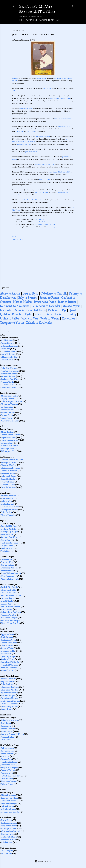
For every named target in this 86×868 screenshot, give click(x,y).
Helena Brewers (7, 806)
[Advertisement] (43, 261)
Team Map (54, 20)
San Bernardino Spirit (9, 543)
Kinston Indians (7, 565)
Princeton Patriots (8, 840)
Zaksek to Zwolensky (39, 323)
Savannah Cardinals (9, 704)
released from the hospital (44, 164)
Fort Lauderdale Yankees (11, 595)
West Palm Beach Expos (10, 620)
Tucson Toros (6, 418)
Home (21, 20)
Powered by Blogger (43, 861)
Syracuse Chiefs (7, 382)
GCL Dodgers (7, 851)
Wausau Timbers (7, 670)
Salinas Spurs (6, 540)
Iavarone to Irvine (45, 302)
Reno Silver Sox (7, 534)
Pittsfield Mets (7, 773)
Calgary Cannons (8, 399)
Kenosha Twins (7, 648)
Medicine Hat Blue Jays (10, 812)
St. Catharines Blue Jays (10, 776)
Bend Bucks (6, 723)
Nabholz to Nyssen (12, 310)
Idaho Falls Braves (8, 809)
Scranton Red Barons (10, 371)
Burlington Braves (8, 640)
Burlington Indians (9, 823)
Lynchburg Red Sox (9, 568)
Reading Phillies (7, 448)
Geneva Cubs (6, 759)
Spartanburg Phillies (9, 706)
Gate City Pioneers (8, 801)
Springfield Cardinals (9, 665)
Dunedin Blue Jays (8, 593)
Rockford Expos (8, 659)
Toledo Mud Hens (8, 387)
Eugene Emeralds (8, 729)
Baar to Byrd (30, 293)
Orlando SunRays (8, 487)
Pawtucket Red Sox (9, 374)
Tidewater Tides (7, 385)
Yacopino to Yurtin (12, 323)
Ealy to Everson (28, 298)
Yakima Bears (6, 740)
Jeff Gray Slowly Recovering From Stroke (45, 224)
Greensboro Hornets (9, 698)
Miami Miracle (7, 601)
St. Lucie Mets (7, 609)
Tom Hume (20, 131)
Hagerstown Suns (8, 437)
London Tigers (7, 443)
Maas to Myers (71, 306)
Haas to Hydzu (22, 302)
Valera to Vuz (30, 318)
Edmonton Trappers (9, 404)
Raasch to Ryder (22, 314)
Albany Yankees (7, 432)
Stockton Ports (7, 548)
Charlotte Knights (8, 465)
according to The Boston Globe (60, 172)
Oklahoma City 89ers (9, 357)
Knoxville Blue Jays (9, 479)
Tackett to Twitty (65, 314)
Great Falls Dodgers (9, 803)
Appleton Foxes (7, 634)
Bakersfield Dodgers (9, 526)
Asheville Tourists (8, 679)
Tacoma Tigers (7, 415)
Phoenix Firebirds (8, 410)
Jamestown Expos (8, 765)
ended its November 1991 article (32, 200)
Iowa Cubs (5, 349)
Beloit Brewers (7, 637)
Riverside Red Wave (9, 537)
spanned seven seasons (62, 119)
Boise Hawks (6, 726)
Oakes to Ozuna (36, 310)
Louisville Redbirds (9, 351)
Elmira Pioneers (7, 754)
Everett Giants (7, 731)
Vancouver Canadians (10, 421)
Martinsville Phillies (9, 837)
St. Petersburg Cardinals (11, 612)
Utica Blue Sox (7, 779)
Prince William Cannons (11, 573)
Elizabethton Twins (9, 826)
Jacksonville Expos (8, 476)
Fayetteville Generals (9, 693)
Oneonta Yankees (8, 770)
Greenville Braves (8, 473)
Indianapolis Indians (9, 346)
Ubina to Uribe (10, 318)
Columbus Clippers (9, 368)
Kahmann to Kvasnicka (15, 306)
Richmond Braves (8, 376)
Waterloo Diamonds (9, 668)
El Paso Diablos (7, 498)
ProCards (20, 239)
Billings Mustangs (8, 795)
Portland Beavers (8, 412)
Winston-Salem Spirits (10, 579)
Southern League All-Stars (12, 460)
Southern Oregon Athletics (12, 734)
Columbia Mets (7, 684)
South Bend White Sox (10, 662)
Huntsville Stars (7, 482)
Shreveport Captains (9, 509)
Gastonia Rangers (8, 695)
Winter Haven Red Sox (10, 623)
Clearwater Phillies (8, 590)
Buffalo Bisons (7, 340)
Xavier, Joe (68, 318)
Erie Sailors (5, 756)
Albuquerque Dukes (9, 396)
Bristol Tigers (6, 820)
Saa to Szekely (43, 314)
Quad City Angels (8, 656)
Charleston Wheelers (9, 690)
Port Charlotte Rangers (10, 607)
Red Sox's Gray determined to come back (58, 227)
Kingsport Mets (7, 834)
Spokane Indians (7, 737)
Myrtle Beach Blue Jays (10, 701)
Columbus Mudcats (9, 471)
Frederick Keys (7, 562)
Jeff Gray (15, 78)
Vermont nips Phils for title (39, 222)
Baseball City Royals (9, 587)
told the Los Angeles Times (60, 98)
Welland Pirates (7, 784)
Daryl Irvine (47, 88)
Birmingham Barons (9, 462)
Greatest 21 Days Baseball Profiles (37, 9)
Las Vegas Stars (7, 407)
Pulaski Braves (7, 842)
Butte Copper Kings (9, 798)
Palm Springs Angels (9, 532)
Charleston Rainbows (10, 687)
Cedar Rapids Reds (9, 643)
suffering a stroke (26, 108)
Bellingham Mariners (9, 720)
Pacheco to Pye (57, 310)
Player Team (43, 20)
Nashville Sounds (8, 354)
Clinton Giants (7, 645)
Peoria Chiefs (6, 654)
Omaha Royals (7, 360)
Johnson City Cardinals (10, 831)
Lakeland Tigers (7, 598)
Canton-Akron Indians (10, 435)
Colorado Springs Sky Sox (11, 401)
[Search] (73, 6)
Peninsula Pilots (7, 570)
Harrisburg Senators (9, 440)
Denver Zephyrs (7, 343)
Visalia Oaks (5, 551)
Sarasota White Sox (8, 615)
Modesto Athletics (8, 529)
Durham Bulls (6, 559)
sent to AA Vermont (43, 136)
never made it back (41, 192)
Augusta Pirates (7, 681)
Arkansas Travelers (8, 496)
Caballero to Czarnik (53, 293)
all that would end (19, 91)
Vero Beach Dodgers (9, 618)
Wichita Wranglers (8, 515)
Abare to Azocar (10, 293)
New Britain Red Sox (9, 446)
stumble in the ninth (24, 144)
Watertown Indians (9, 781)
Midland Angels (7, 504)
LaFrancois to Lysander (46, 306)
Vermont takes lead (39, 219)
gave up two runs (31, 152)
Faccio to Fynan (49, 298)
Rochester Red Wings (10, 379)
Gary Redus (31, 131)
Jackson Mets (6, 501)
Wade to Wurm (50, 318)
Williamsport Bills (8, 451)
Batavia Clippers (7, 751)
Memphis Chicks (8, 485)
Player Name (31, 20)
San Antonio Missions (10, 507)
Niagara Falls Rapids (9, 767)
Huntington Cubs (8, 828)
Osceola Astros (7, 604)
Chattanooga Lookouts (10, 468)
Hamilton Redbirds (9, 762)
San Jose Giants (7, 546)
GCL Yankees (6, 853)
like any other (41, 78)
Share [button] (14, 236)
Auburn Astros (7, 748)
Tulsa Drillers (6, 512)
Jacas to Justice (67, 302)
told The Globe (45, 180)
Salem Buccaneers (8, 576)
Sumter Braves (7, 709)
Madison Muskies (8, 651)
